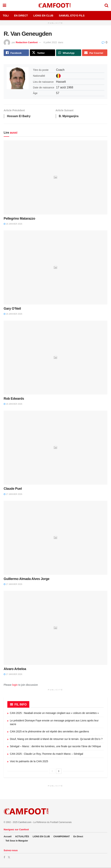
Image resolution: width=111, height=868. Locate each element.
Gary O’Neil (12, 309)
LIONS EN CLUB (41, 837)
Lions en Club (43, 16)
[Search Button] (106, 5)
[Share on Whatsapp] (69, 53)
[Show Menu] (4, 5)
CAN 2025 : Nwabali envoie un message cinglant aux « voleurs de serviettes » (54, 714)
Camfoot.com (25, 823)
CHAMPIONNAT (62, 837)
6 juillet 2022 (50, 42)
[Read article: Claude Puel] (55, 448)
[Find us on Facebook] (4, 858)
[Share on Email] (95, 53)
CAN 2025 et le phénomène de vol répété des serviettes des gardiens (49, 732)
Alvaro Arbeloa (15, 669)
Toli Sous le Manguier (17, 841)
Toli (6, 16)
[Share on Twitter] (42, 53)
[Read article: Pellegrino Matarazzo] (55, 178)
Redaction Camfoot (27, 42)
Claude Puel (13, 489)
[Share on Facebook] (16, 53)
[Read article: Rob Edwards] (55, 358)
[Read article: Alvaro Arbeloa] (55, 628)
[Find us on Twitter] (9, 858)
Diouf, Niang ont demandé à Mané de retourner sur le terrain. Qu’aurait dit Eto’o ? (56, 740)
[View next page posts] (59, 772)
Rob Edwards (14, 399)
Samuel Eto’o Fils (72, 16)
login (15, 685)
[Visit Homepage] (55, 5)
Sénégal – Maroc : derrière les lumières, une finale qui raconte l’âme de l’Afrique (56, 747)
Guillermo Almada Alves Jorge (27, 579)
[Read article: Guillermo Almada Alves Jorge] (55, 538)
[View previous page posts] (52, 772)
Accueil (8, 837)
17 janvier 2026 (13, 495)
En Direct (21, 16)
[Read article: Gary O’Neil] (55, 268)
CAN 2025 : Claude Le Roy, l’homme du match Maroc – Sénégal (47, 754)
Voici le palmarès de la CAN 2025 (29, 762)
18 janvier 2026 (13, 224)
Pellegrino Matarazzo (19, 219)
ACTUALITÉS (22, 837)
